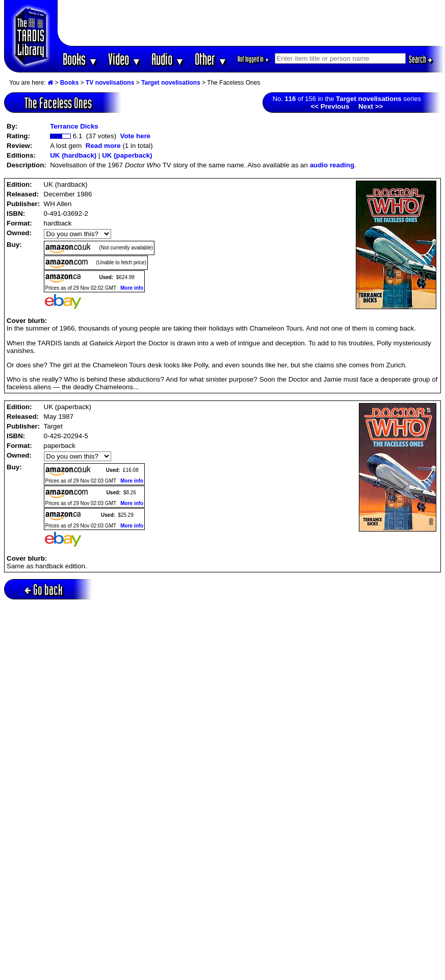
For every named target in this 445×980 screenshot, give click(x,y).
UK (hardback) (73, 155)
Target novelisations (171, 83)
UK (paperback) (127, 155)
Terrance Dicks (74, 126)
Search (421, 59)
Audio (168, 59)
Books (80, 59)
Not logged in (254, 59)
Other (211, 59)
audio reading (332, 165)
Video (125, 59)
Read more (103, 146)
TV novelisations (110, 83)
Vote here (135, 136)
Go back (44, 589)
